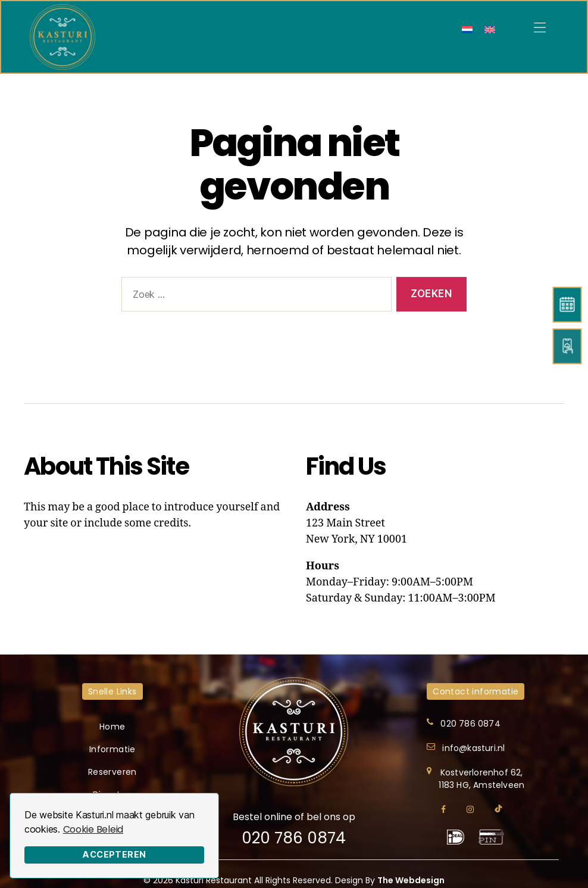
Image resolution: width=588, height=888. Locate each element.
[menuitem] (467, 29)
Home (112, 727)
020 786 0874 (294, 838)
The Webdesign (411, 880)
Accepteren (114, 854)
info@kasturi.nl (473, 748)
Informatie (112, 749)
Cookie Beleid (93, 829)
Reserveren (112, 772)
